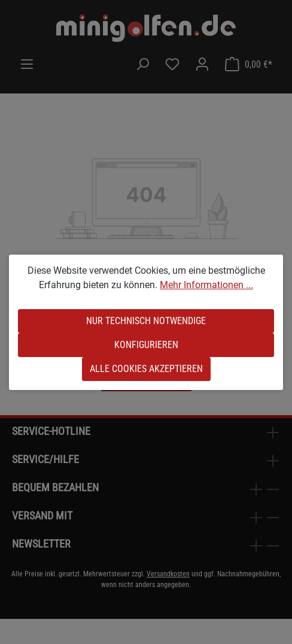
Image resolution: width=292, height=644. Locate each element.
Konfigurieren (146, 345)
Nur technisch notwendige (146, 321)
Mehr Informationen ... (206, 285)
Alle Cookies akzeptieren (146, 369)
